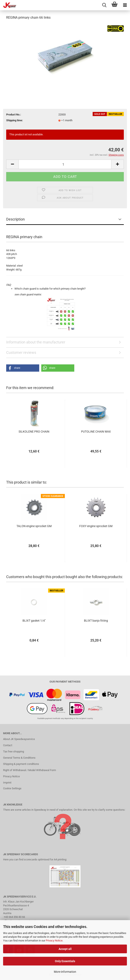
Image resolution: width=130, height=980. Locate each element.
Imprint (7, 783)
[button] (23, 368)
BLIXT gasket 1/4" (34, 621)
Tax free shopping (14, 751)
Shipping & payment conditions (21, 764)
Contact (8, 745)
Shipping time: (15, 120)
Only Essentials (65, 961)
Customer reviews (21, 352)
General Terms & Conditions (19, 758)
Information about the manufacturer (36, 342)
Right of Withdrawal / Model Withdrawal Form (30, 770)
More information (65, 972)
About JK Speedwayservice (19, 739)
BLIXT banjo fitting (96, 621)
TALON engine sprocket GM (34, 526)
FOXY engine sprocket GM (96, 526)
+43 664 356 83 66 (14, 917)
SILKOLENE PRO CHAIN (34, 432)
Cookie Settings (12, 788)
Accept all (65, 949)
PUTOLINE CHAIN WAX (96, 432)
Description (15, 219)
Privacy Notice (54, 941)
